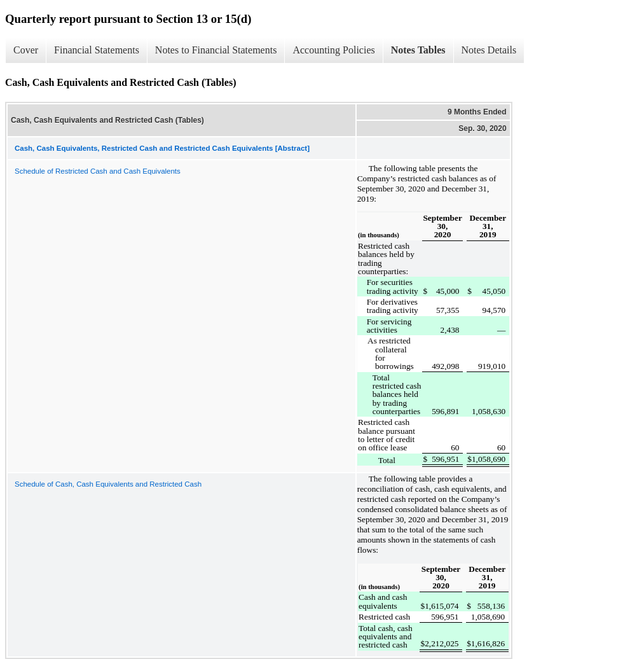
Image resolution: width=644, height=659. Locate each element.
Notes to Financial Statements (216, 50)
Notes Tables (418, 50)
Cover (26, 50)
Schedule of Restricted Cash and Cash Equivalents (98, 171)
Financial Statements (97, 50)
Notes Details (489, 50)
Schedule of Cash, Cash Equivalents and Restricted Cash (108, 484)
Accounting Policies (333, 50)
